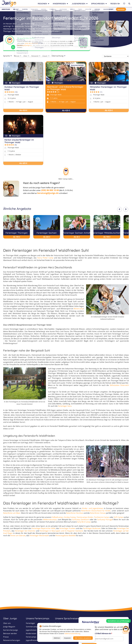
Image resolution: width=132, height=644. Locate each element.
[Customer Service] (126, 629)
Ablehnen (57, 638)
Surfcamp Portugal (105, 520)
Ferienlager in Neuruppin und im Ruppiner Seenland (61, 531)
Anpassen (67, 638)
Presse (6, 637)
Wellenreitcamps (50, 520)
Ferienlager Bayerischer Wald (43, 528)
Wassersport (108, 9)
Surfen (25, 9)
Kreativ (88, 9)
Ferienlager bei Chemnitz (25, 531)
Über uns (7, 623)
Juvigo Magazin (9, 627)
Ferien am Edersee (18, 536)
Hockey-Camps (70, 517)
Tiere (80, 9)
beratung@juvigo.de (25, 45)
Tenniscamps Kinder (85, 517)
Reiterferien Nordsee (75, 513)
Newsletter (121, 9)
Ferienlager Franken (67, 528)
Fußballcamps (57, 517)
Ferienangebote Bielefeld (66, 536)
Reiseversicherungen (12, 640)
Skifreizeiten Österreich (119, 385)
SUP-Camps (119, 517)
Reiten (44, 9)
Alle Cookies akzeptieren (83, 638)
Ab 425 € (23, 163)
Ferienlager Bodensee (92, 528)
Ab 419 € (23, 110)
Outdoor (63, 9)
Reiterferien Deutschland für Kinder (96, 511)
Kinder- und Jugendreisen (93, 508)
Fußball (53, 9)
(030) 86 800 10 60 (31, 43)
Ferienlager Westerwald (39, 536)
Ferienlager (30, 623)
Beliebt (16, 9)
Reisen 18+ (115, 4)
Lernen (97, 9)
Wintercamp (79, 309)
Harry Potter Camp (45, 258)
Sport (72, 9)
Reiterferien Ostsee (98, 513)
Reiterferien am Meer (12, 513)
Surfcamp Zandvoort (81, 520)
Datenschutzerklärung (72, 634)
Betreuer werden (10, 633)
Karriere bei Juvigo (11, 630)
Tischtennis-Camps (102, 517)
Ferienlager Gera (65, 406)
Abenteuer (6, 9)
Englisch (34, 9)
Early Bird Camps (84, 522)
